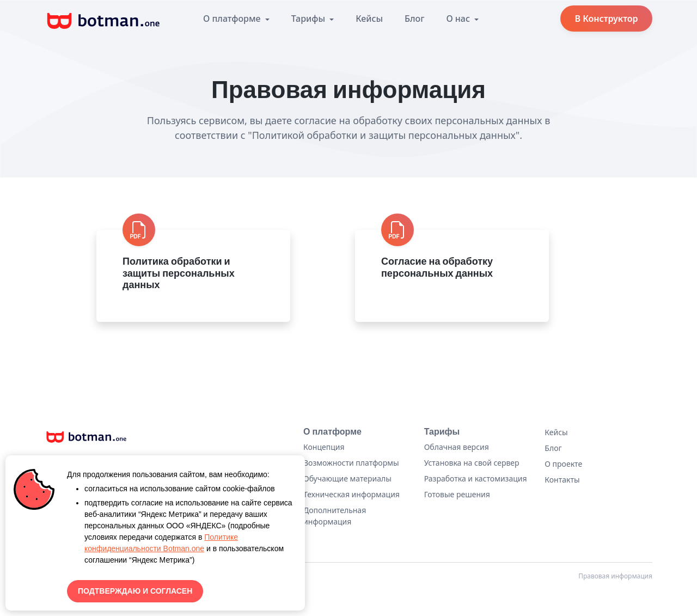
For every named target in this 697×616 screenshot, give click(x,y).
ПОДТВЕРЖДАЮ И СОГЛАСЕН (135, 591)
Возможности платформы (351, 463)
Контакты (562, 480)
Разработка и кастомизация (476, 478)
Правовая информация (615, 576)
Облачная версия (457, 447)
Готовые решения (457, 494)
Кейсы (369, 19)
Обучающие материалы (347, 478)
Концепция (324, 447)
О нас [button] (459, 19)
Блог (414, 19)
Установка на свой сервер (472, 463)
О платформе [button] (233, 19)
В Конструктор (606, 19)
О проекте (563, 464)
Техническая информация (351, 494)
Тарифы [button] (309, 19)
